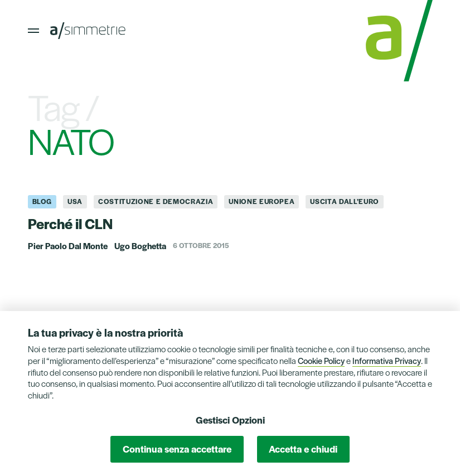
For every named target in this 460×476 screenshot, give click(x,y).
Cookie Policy (321, 360)
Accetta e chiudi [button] (303, 449)
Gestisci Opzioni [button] (230, 420)
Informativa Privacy (387, 360)
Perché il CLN (70, 223)
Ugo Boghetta (140, 246)
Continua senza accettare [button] (177, 449)
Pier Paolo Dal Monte (68, 246)
